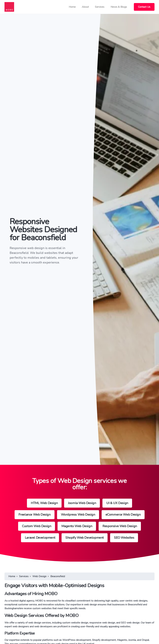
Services (100, 7)
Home (72, 7)
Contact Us (144, 7)
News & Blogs (119, 7)
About (85, 7)
